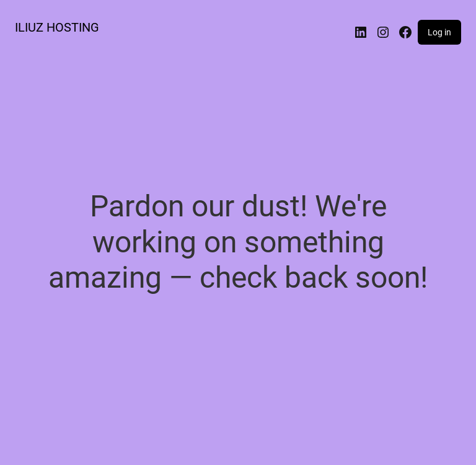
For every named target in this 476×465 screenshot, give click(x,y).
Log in (439, 32)
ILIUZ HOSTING (57, 27)
